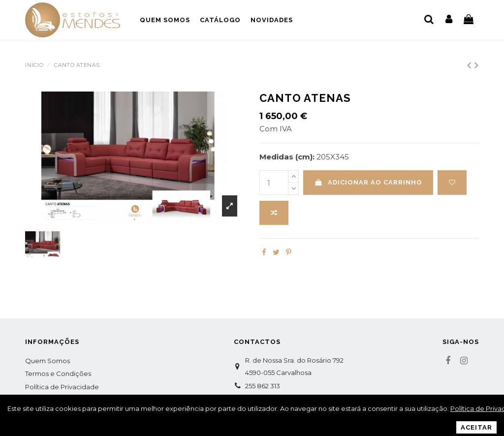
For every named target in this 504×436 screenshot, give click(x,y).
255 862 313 (263, 386)
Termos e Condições (58, 374)
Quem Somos (47, 361)
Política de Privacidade (62, 387)
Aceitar (476, 427)
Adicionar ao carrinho (368, 182)
